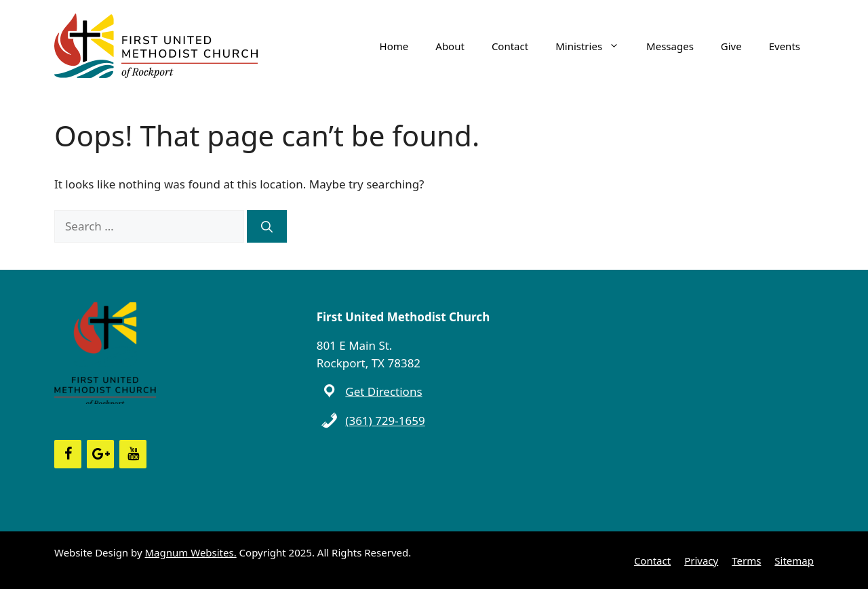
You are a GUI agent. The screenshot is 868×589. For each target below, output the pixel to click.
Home (394, 46)
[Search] (267, 226)
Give (731, 46)
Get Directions (383, 391)
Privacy (701, 561)
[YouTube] (133, 454)
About (450, 46)
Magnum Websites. (191, 552)
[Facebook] (68, 454)
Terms (746, 561)
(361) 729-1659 (385, 421)
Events (785, 46)
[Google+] (100, 454)
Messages (670, 46)
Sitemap (794, 561)
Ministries (594, 46)
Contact (510, 46)
